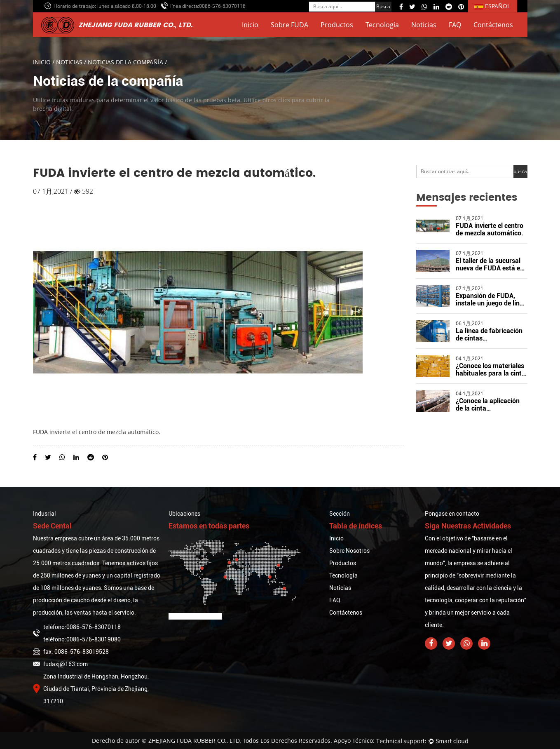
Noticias (424, 25)
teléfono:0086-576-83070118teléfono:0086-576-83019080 (77, 633)
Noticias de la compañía (125, 62)
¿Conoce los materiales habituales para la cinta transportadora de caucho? (491, 377)
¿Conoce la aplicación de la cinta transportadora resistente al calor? (488, 412)
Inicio (250, 25)
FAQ (455, 25)
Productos (337, 25)
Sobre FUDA (289, 25)
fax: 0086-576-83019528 (71, 652)
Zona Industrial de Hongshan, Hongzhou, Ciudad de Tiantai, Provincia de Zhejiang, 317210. (91, 689)
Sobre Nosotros (349, 551)
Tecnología (382, 25)
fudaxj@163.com (60, 664)
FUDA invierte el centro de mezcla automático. (490, 229)
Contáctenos (493, 25)
